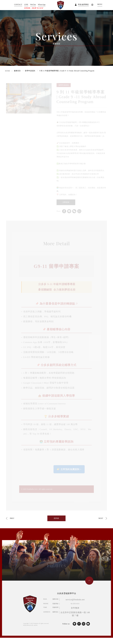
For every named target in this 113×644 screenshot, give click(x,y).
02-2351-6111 (75, 604)
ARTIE (36, 625)
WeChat (33, 5)
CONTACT (18, 5)
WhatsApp (42, 5)
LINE (26, 5)
